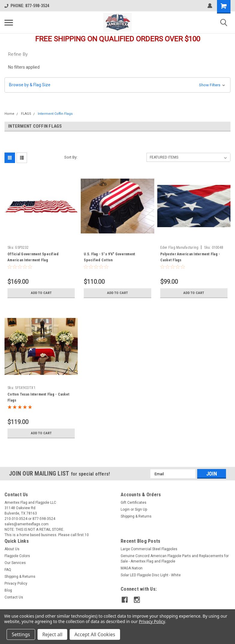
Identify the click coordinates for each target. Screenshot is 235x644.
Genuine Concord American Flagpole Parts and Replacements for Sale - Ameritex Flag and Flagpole (175, 559)
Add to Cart (41, 293)
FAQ (8, 570)
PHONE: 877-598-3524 (27, 6)
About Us (12, 549)
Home (9, 114)
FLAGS (26, 114)
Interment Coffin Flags (55, 114)
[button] (117, 85)
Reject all (52, 634)
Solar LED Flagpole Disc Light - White (151, 575)
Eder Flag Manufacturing (179, 248)
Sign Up (141, 509)
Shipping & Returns (136, 516)
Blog (8, 590)
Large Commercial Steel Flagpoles (149, 549)
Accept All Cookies (95, 634)
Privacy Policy (16, 583)
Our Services (15, 563)
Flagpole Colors (17, 556)
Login (125, 509)
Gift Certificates (134, 503)
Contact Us (14, 597)
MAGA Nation (132, 568)
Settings (21, 634)
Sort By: (71, 157)
